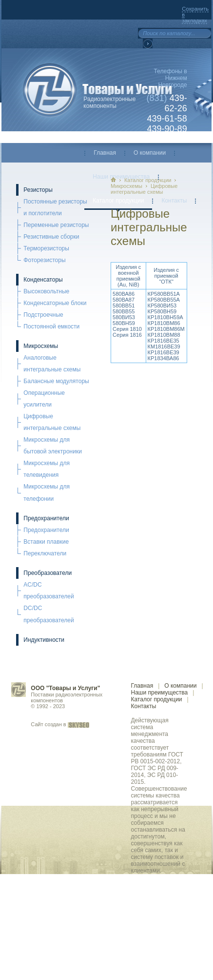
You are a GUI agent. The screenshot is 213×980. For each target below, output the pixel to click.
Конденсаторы (43, 280)
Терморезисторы (46, 248)
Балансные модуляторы (56, 381)
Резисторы (38, 190)
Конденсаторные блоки (55, 303)
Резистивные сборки (51, 237)
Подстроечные (43, 315)
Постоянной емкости (51, 327)
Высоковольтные (46, 291)
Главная (105, 153)
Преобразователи (48, 573)
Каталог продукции (118, 201)
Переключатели (45, 553)
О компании (150, 153)
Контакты (174, 201)
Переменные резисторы (56, 225)
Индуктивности (44, 640)
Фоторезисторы (44, 260)
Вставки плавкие (46, 542)
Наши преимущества (159, 693)
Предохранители (46, 518)
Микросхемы (41, 346)
